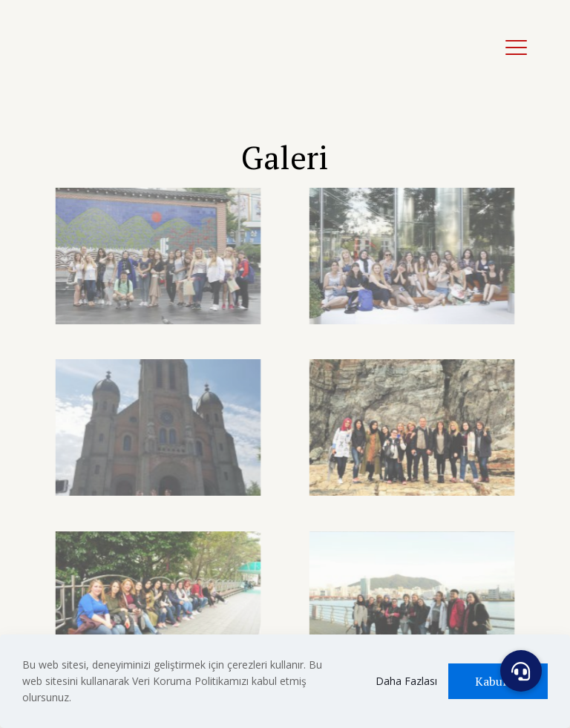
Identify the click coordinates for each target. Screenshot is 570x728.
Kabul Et (498, 681)
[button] (521, 671)
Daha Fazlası (406, 681)
